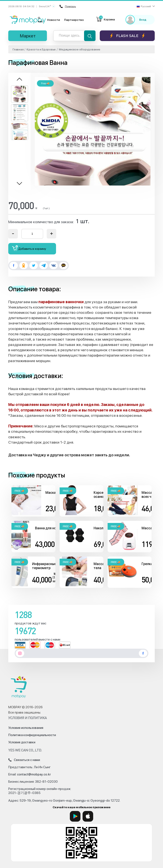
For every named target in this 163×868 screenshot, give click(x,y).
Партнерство (74, 20)
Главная (18, 49)
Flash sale (127, 36)
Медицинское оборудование (79, 49)
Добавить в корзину (29, 248)
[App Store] (88, 816)
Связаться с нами (24, 760)
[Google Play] (75, 816)
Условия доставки (22, 742)
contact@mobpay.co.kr (34, 774)
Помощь (68, 6)
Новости (53, 20)
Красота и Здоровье (41, 49)
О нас (40, 20)
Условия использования (26, 728)
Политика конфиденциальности (32, 735)
